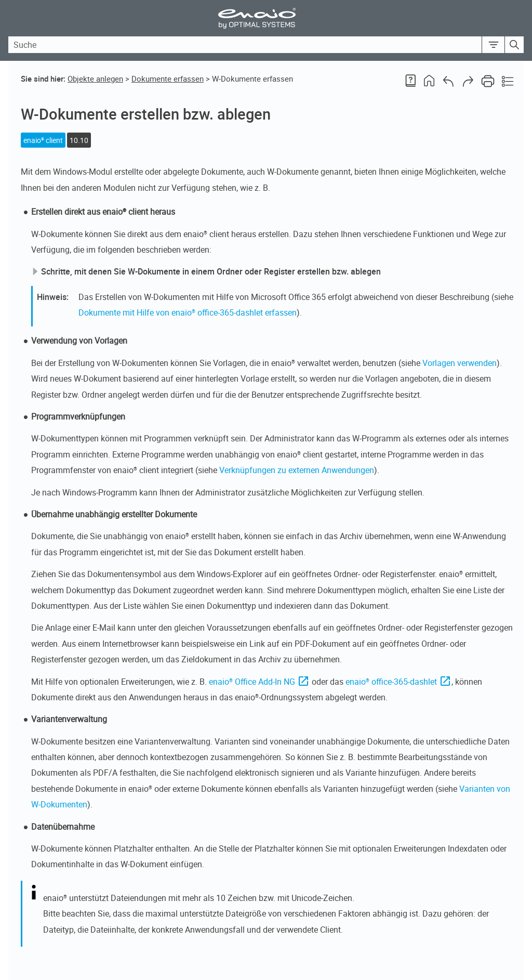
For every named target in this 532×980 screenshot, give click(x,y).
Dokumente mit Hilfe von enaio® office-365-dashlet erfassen (188, 312)
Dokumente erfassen (168, 79)
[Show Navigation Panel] (518, 18)
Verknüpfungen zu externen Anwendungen (297, 470)
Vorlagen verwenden (460, 363)
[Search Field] (266, 45)
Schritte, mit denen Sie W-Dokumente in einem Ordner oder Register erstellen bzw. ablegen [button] (207, 271)
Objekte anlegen (95, 79)
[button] (493, 45)
